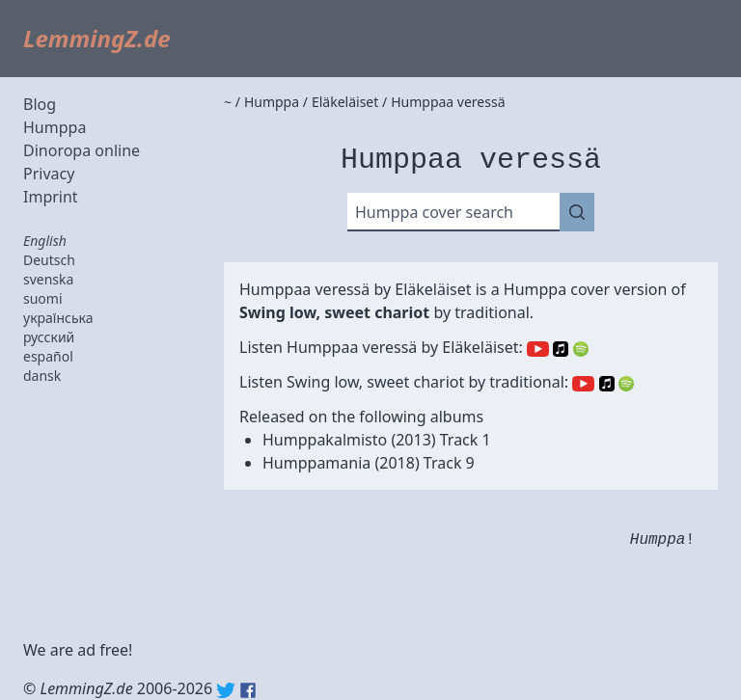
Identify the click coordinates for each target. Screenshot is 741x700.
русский (49, 337)
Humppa (55, 127)
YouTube (538, 349)
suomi (43, 298)
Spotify (581, 349)
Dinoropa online (82, 150)
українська (58, 318)
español (48, 356)
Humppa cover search (434, 212)
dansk (42, 376)
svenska (48, 279)
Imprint (51, 197)
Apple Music (561, 349)
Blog (40, 104)
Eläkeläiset (433, 289)
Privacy (49, 174)
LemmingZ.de (97, 38)
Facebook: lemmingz (248, 690)
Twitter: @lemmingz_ (226, 690)
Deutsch (49, 260)
